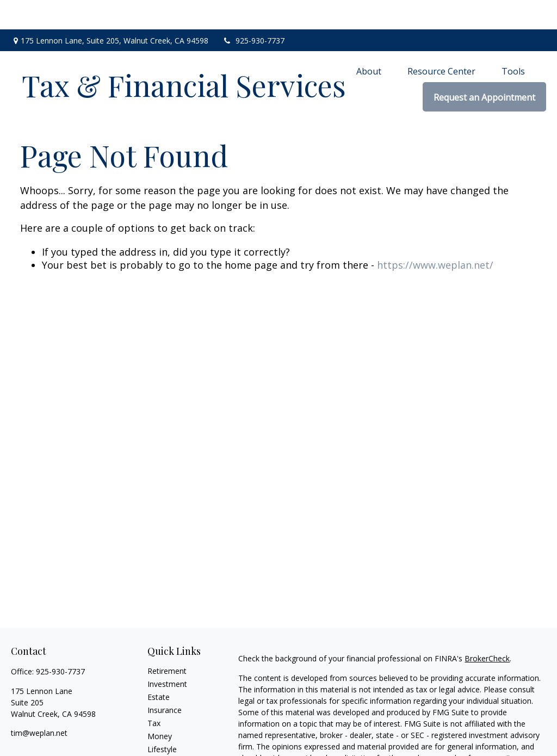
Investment (167, 654)
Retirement (167, 641)
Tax (154, 693)
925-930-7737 (253, 11)
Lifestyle (162, 719)
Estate (159, 667)
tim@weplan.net (39, 703)
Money (160, 706)
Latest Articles (172, 732)
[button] (369, 41)
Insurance (165, 680)
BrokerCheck (487, 628)
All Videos (164, 745)
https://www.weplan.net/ (435, 235)
